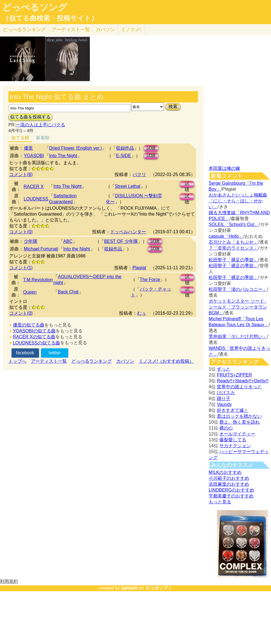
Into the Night (77, 249)
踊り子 (224, 398)
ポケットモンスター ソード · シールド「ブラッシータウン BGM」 (238, 307)
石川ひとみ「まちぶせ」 (233, 242)
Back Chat (68, 292)
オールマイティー (237, 434)
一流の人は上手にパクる (40, 125)
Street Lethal (128, 186)
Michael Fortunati (41, 249)
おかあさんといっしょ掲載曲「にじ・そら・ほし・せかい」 (238, 201)
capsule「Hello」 (226, 236)
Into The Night (63, 156)
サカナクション (235, 446)
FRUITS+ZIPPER (234, 375)
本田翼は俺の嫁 (224, 168)
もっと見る (220, 502)
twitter (55, 353)
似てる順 (20, 138)
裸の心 (226, 428)
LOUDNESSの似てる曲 (37, 343)
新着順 (43, 138)
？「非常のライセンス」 (233, 248)
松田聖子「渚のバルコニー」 (238, 289)
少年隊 (31, 241)
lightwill (129, 588)
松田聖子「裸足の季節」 (233, 260)
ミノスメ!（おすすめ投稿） (166, 361)
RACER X (34, 187)
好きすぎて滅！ (233, 410)
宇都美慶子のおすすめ (231, 496)
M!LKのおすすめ (225, 472)
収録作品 (125, 148)
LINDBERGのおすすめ (231, 490)
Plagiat (139, 268)
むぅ (142, 313)
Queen (30, 292)
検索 (173, 107)
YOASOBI (34, 156)
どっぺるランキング (92, 361)
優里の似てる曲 (29, 325)
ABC (68, 241)
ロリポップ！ (159, 588)
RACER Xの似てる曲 (34, 337)
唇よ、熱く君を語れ (240, 422)
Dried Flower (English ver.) (76, 148)
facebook (25, 353)
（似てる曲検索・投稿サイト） (50, 18)
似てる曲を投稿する (30, 117)
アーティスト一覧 (49, 361)
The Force (150, 279)
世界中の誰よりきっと (239, 387)
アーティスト (71, 30)
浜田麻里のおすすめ (229, 484)
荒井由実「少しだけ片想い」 (238, 336)
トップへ (17, 361)
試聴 (151, 148)
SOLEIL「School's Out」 (234, 224)
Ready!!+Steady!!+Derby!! (243, 381)
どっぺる (24, 30)
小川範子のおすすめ (229, 478)
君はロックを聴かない (239, 416)
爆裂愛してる (233, 440)
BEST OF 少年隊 (121, 241)
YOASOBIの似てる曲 (34, 331)
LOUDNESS (36, 199)
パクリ (139, 174)
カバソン (105, 30)
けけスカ (226, 393)
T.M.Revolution (38, 280)
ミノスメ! (131, 30)
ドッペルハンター (128, 232)
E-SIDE (123, 156)
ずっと (224, 369)
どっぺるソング (35, 7)
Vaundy (224, 404)
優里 (28, 148)
